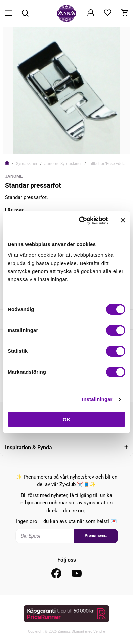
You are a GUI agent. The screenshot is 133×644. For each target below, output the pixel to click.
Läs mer (14, 210)
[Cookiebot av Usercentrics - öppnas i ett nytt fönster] (81, 221)
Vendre (99, 631)
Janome (14, 176)
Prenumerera (96, 536)
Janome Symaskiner (63, 164)
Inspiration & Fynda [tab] (29, 447)
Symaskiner (27, 164)
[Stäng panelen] (123, 220)
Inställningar (97, 399)
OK (67, 419)
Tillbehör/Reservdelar (108, 164)
